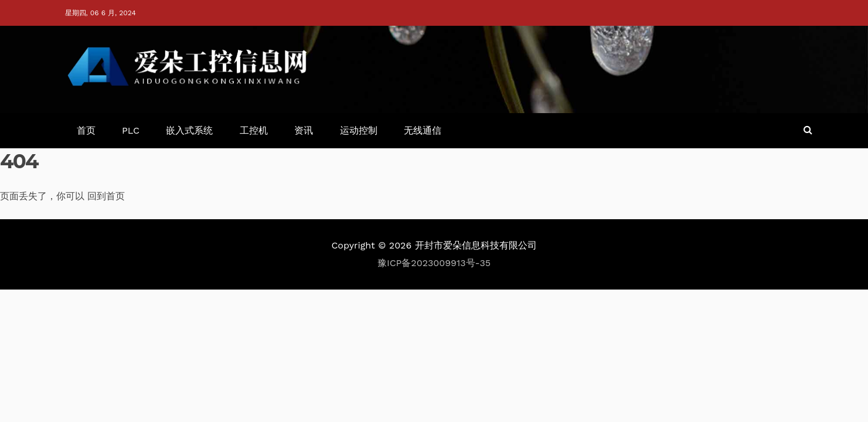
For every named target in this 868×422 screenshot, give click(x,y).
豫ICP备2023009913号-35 (434, 263)
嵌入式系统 (189, 130)
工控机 (254, 130)
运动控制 (359, 130)
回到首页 (106, 196)
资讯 (304, 130)
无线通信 (423, 130)
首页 (86, 130)
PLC (131, 130)
